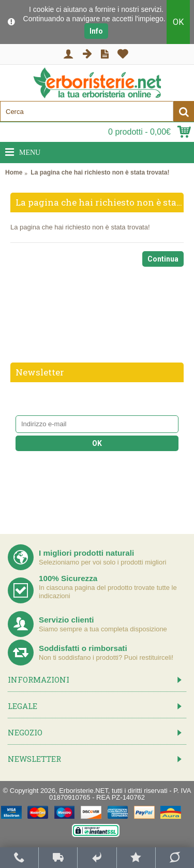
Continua (163, 259)
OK (178, 22)
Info (96, 31)
